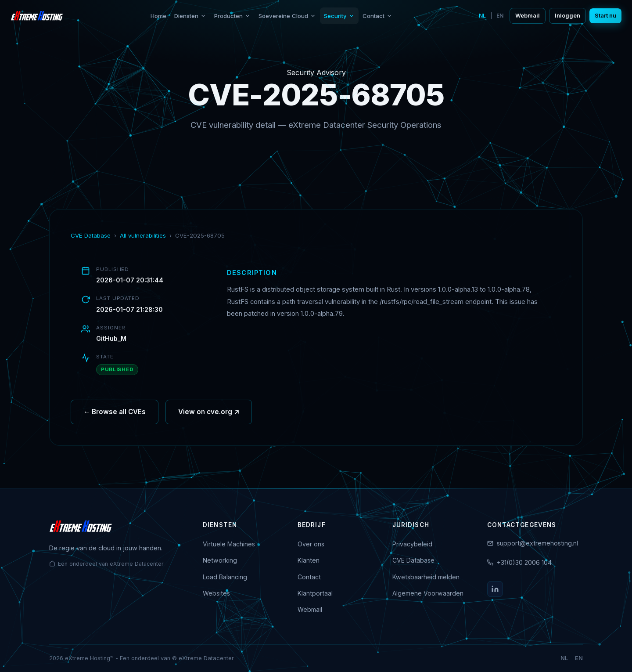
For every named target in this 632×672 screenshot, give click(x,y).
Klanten (309, 560)
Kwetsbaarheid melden (426, 577)
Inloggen (567, 16)
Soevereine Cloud (287, 16)
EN (500, 16)
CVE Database (91, 235)
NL (482, 16)
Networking (220, 560)
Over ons (311, 544)
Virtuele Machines (229, 544)
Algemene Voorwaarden (428, 593)
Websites (216, 593)
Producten (232, 16)
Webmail (528, 16)
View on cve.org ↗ (209, 415)
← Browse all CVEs (115, 415)
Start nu (605, 16)
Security (339, 16)
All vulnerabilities (143, 235)
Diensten (190, 16)
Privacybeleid (412, 544)
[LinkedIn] (495, 589)
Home (158, 16)
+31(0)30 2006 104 (524, 562)
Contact (377, 16)
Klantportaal (315, 593)
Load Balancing (225, 577)
